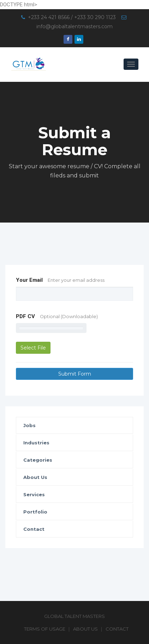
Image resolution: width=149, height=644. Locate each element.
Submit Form (75, 374)
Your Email (60, 280)
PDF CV (57, 316)
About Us (35, 477)
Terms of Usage (45, 629)
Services (34, 494)
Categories (38, 460)
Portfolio (35, 512)
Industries (36, 443)
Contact (34, 529)
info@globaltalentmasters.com (74, 26)
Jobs (29, 425)
